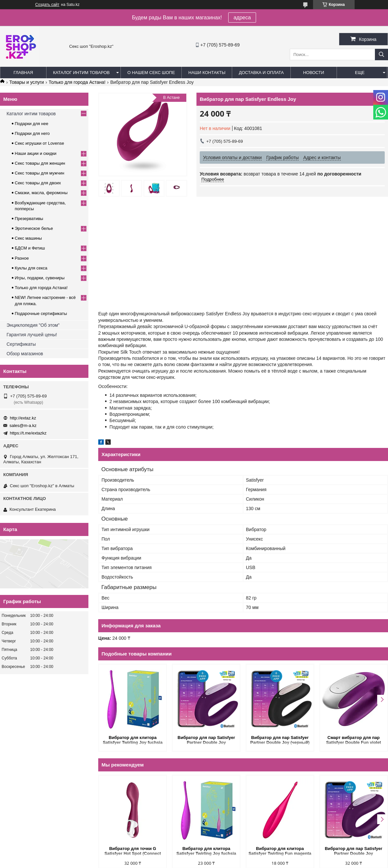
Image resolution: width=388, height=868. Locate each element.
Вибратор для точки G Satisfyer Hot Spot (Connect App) (133, 851)
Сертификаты (21, 344)
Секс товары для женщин (40, 163)
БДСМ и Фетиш (30, 248)
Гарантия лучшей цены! (32, 335)
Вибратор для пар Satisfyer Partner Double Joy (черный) (280, 740)
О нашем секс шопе (151, 73)
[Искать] (381, 55)
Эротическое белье (34, 228)
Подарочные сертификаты (41, 314)
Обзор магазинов (25, 354)
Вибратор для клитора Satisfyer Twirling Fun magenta (280, 851)
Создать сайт (47, 5)
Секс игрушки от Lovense (39, 143)
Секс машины (28, 238)
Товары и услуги (27, 82)
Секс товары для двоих (38, 183)
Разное (22, 258)
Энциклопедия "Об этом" (33, 325)
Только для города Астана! (77, 82)
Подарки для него (32, 133)
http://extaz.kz (23, 418)
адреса (242, 18)
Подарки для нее (31, 124)
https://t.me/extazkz (28, 433)
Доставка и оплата (261, 73)
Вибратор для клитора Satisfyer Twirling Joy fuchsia (133, 740)
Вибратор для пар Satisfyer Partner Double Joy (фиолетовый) (206, 740)
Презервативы (29, 219)
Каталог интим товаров (81, 73)
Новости (314, 73)
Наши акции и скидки (36, 153)
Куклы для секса (31, 268)
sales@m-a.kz (23, 425)
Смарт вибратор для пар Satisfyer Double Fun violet (354, 740)
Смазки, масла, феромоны (41, 193)
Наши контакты (207, 73)
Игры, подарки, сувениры (40, 278)
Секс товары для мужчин (39, 173)
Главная (23, 73)
